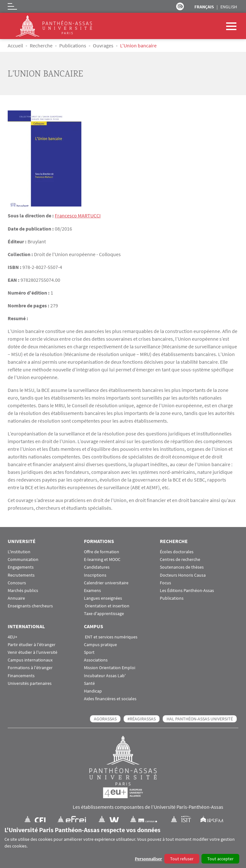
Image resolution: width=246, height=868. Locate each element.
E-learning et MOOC (102, 559)
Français (204, 7)
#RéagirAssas (142, 718)
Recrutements (21, 575)
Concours (17, 583)
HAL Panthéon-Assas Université (200, 718)
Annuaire (16, 598)
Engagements (21, 567)
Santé (89, 683)
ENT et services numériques (111, 637)
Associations (96, 660)
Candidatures (97, 567)
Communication (23, 559)
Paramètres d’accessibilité (180, 6)
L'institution (19, 552)
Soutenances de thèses (182, 567)
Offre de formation (102, 552)
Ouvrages (103, 45)
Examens (92, 590)
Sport (89, 652)
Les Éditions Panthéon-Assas (187, 590)
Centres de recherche (180, 559)
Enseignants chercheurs (30, 606)
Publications (73, 45)
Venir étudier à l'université (33, 652)
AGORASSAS (105, 718)
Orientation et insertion (107, 606)
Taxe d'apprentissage (104, 614)
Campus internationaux (30, 660)
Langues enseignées (103, 598)
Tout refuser (182, 859)
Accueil (15, 45)
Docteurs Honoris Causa (183, 575)
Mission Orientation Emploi (110, 667)
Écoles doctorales (177, 552)
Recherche (41, 45)
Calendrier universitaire (106, 583)
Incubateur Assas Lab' (105, 675)
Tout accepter (220, 859)
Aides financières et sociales (110, 698)
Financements (21, 675)
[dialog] (123, 845)
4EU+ (12, 637)
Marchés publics (23, 590)
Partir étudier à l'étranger (32, 644)
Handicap (93, 691)
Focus (165, 583)
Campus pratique (100, 644)
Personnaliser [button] (148, 859)
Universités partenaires (30, 683)
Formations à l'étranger (30, 667)
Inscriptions (95, 575)
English (229, 7)
